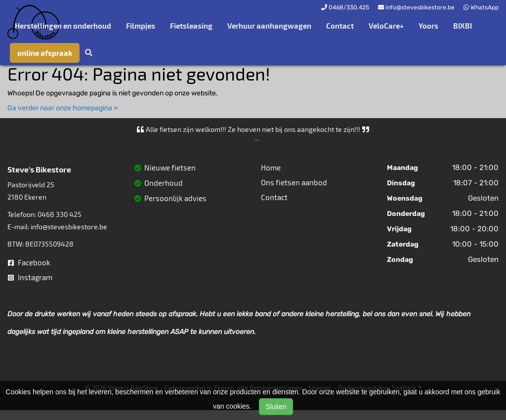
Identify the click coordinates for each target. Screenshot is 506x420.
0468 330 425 (60, 214)
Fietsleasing (191, 26)
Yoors (428, 26)
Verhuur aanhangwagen (269, 26)
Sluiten (276, 407)
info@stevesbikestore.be (69, 227)
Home (271, 168)
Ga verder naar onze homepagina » (63, 108)
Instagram (30, 277)
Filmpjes (141, 26)
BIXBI (463, 26)
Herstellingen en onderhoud (63, 26)
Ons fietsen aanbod (294, 182)
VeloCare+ (386, 26)
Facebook (29, 262)
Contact (340, 26)
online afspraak (45, 53)
